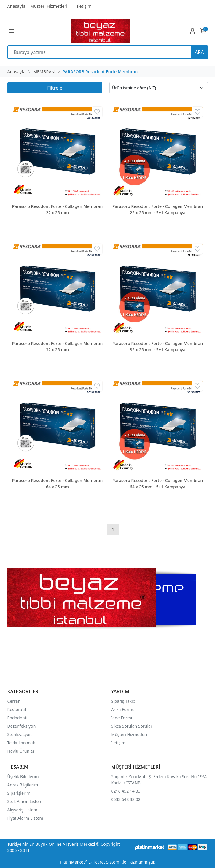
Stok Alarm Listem (25, 801)
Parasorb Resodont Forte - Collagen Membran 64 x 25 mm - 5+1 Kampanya (158, 484)
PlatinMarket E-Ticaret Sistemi (90, 862)
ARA (199, 52)
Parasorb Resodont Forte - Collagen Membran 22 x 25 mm (58, 209)
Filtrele (55, 88)
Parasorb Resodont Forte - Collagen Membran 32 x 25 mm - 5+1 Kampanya (158, 346)
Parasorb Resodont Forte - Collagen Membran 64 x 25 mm (58, 484)
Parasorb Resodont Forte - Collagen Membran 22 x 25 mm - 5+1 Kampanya (158, 209)
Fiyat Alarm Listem (25, 818)
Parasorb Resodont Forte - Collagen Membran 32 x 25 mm (58, 346)
